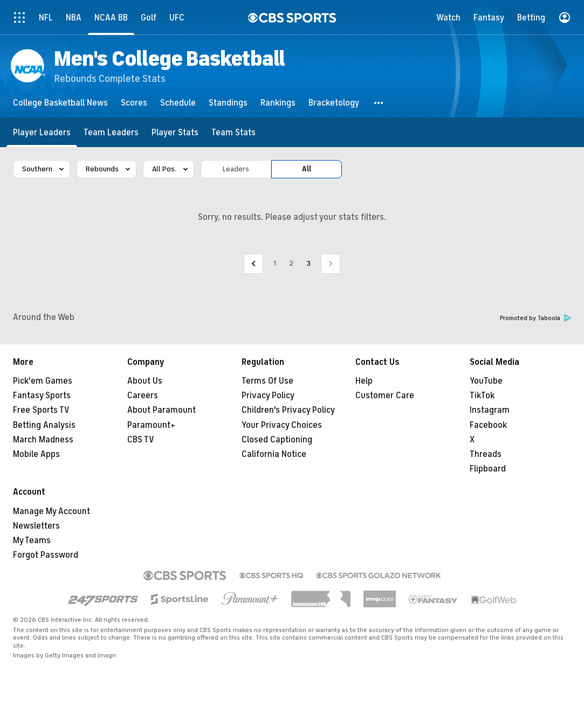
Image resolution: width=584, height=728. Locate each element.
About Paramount (162, 410)
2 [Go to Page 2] (291, 263)
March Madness (43, 440)
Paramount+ (151, 425)
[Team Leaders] (111, 132)
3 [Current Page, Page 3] (308, 263)
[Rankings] (278, 103)
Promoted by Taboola (535, 318)
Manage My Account (51, 511)
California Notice (274, 454)
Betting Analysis (44, 425)
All (307, 169)
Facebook (488, 425)
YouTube (486, 381)
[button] (379, 103)
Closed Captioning (277, 440)
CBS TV (141, 440)
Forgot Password (46, 555)
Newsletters (36, 526)
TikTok (482, 396)
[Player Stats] (175, 132)
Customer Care (385, 396)
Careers (143, 396)
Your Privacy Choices (282, 425)
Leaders (236, 169)
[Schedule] (178, 103)
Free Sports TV (41, 410)
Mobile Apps (36, 454)
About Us (145, 381)
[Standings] (228, 103)
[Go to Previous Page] (253, 264)
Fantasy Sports (42, 396)
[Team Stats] (233, 132)
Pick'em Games (43, 381)
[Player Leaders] (42, 132)
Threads (486, 454)
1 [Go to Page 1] (275, 263)
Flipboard (488, 469)
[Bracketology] (334, 103)
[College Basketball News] (60, 103)
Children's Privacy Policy (288, 410)
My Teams (32, 540)
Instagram (490, 410)
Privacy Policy (268, 396)
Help (364, 381)
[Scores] (134, 103)
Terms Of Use (267, 381)
